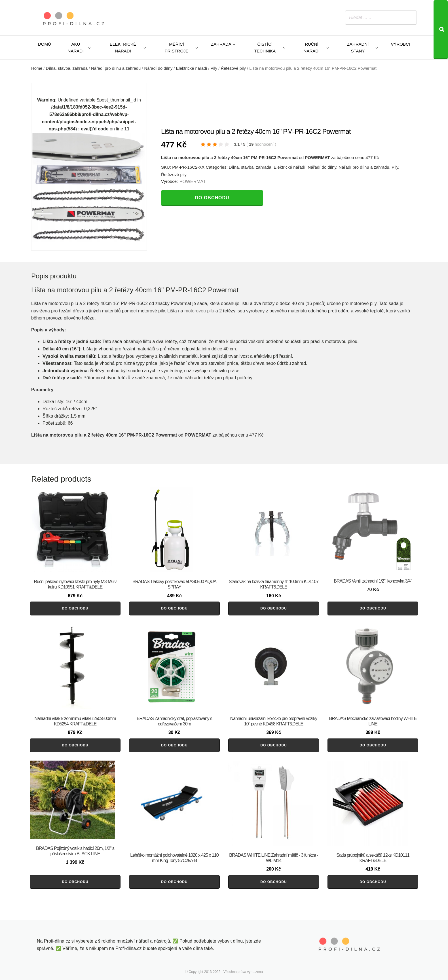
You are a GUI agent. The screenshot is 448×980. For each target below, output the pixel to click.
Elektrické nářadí (123, 47)
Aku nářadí (76, 47)
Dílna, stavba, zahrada (67, 68)
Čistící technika (265, 47)
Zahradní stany (358, 47)
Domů (45, 44)
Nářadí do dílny (159, 68)
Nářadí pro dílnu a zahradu (116, 68)
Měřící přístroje (176, 47)
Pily (214, 68)
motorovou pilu (199, 311)
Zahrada (221, 44)
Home (37, 68)
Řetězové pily (233, 68)
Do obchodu (212, 198)
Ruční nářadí (312, 47)
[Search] (441, 30)
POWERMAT (193, 182)
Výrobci (400, 44)
